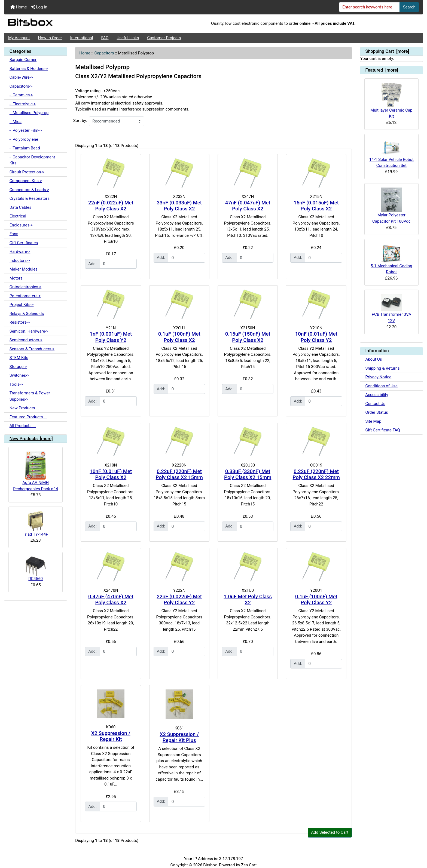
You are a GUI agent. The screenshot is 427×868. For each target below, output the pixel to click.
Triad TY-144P (36, 524)
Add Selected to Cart (330, 832)
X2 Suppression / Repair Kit (111, 736)
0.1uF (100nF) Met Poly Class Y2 (316, 600)
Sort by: (80, 121)
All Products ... (23, 426)
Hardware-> (20, 251)
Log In (39, 7)
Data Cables (20, 207)
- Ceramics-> (21, 95)
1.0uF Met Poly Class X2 (248, 600)
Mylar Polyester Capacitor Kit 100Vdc (391, 206)
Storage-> (18, 367)
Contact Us (375, 404)
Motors (16, 278)
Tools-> (16, 384)
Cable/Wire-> (21, 77)
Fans (14, 234)
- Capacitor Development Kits (32, 160)
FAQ (105, 38)
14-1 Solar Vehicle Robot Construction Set (391, 153)
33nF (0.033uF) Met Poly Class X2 (179, 206)
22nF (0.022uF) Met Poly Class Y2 (179, 600)
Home (19, 7)
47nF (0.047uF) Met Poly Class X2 (248, 206)
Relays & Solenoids (27, 314)
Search (409, 7)
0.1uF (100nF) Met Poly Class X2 (179, 337)
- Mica (16, 122)
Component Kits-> (26, 181)
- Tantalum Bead (25, 148)
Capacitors (104, 53)
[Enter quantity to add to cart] (118, 264)
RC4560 (36, 569)
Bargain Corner (23, 60)
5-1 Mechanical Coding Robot (391, 259)
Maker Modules (24, 269)
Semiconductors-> (26, 340)
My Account (19, 38)
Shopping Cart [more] (387, 51)
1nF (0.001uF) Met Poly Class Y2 (111, 337)
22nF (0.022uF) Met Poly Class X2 (111, 206)
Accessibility (377, 395)
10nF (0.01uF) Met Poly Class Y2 (316, 337)
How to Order (50, 38)
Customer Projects (164, 38)
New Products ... (24, 408)
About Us (373, 359)
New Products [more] (31, 439)
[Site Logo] (74, 24)
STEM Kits (19, 358)
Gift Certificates (24, 243)
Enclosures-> (21, 225)
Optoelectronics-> (25, 287)
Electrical (18, 216)
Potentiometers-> (25, 296)
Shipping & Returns (382, 368)
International (81, 38)
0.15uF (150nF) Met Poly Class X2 (248, 337)
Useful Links (128, 38)
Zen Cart (249, 865)
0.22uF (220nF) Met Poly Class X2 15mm (179, 475)
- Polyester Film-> (26, 130)
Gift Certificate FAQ (382, 430)
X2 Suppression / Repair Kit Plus (179, 737)
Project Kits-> (22, 305)
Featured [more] (382, 70)
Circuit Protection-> (27, 172)
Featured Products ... (28, 417)
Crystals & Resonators (30, 198)
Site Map (373, 421)
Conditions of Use (381, 386)
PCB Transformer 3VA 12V (391, 309)
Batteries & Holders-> (29, 69)
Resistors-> (20, 322)
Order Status (376, 412)
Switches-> (19, 375)
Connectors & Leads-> (29, 190)
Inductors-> (20, 260)
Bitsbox (210, 865)
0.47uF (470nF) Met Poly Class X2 (111, 600)
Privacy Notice (378, 377)
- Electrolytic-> (23, 104)
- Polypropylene (24, 139)
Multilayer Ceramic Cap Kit (391, 101)
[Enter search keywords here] (370, 7)
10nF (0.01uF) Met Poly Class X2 (111, 475)
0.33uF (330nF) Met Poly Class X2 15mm (248, 475)
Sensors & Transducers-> (32, 349)
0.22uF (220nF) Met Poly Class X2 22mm (316, 475)
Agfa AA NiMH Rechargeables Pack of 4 (36, 471)
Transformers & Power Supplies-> (30, 396)
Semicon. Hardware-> (29, 331)
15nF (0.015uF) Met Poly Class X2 (316, 206)
